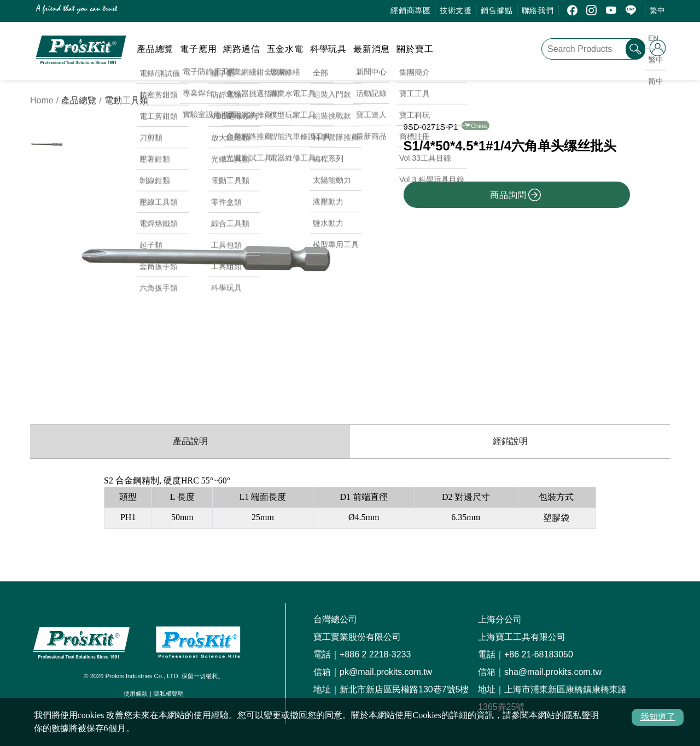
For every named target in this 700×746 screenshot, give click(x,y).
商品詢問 (516, 195)
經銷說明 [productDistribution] (510, 441)
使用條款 (136, 693)
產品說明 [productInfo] (190, 441)
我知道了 (658, 717)
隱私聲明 (581, 715)
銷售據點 (497, 10)
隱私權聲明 (169, 693)
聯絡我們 (538, 10)
